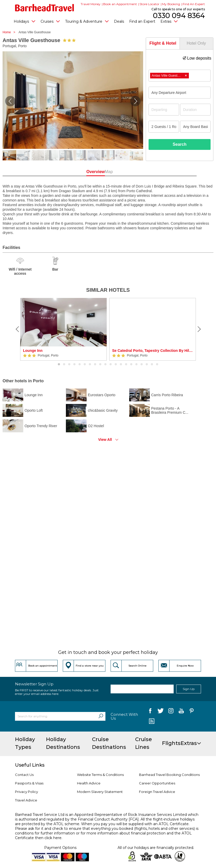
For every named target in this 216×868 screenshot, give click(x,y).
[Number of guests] (164, 127)
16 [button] (136, 364)
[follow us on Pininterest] (192, 712)
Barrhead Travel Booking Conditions (169, 775)
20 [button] (157, 364)
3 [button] (69, 364)
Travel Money (91, 4)
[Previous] (18, 329)
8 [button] (95, 364)
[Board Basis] (195, 127)
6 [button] (85, 364)
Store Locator (149, 4)
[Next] (198, 329)
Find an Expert (142, 21)
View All (105, 440)
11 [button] (111, 364)
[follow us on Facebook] (150, 712)
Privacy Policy (26, 792)
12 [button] (116, 364)
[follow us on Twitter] (161, 712)
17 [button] (142, 364)
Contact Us (24, 775)
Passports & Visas (29, 783)
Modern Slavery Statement (100, 792)
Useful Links (30, 765)
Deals (119, 21)
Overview (89, 172)
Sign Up (189, 689)
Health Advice (89, 783)
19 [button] (152, 364)
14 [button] (126, 364)
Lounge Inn (33, 351)
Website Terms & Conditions (100, 775)
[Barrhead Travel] (45, 8)
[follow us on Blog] (152, 722)
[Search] (101, 716)
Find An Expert (194, 4)
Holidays (25, 21)
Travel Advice (26, 800)
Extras (169, 21)
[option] (63, 329)
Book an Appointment (120, 4)
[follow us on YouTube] (181, 712)
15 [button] (131, 364)
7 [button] (90, 364)
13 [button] (121, 364)
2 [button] (64, 364)
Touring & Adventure (87, 21)
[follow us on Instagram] (171, 712)
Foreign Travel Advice (157, 792)
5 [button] (80, 364)
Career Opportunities (157, 783)
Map (127, 172)
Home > (10, 32)
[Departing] (164, 110)
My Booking (171, 4)
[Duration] (195, 110)
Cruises (50, 21)
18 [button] (147, 364)
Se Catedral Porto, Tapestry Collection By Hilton (153, 351)
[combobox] (180, 76)
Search (179, 144)
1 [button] (59, 364)
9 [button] (100, 364)
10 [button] (105, 364)
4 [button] (74, 364)
